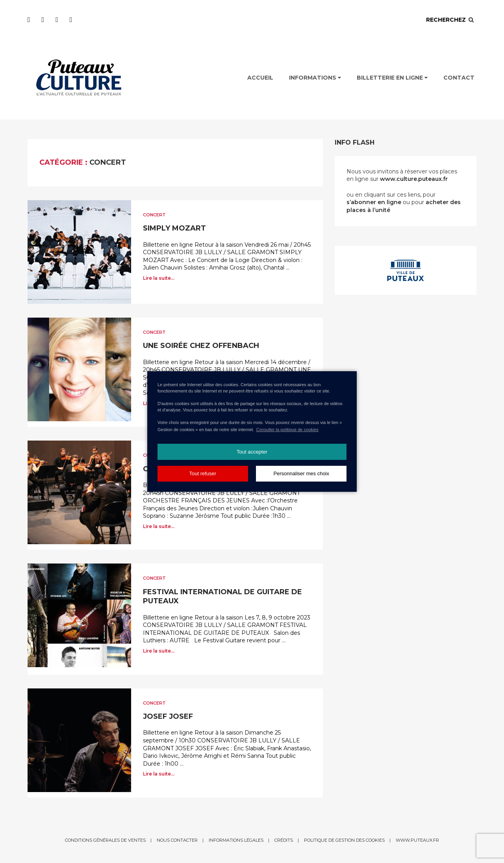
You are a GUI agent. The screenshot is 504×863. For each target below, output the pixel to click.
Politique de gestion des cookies (344, 840)
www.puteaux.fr (417, 840)
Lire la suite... (159, 278)
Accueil (260, 78)
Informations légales (236, 840)
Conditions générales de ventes (105, 840)
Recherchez (450, 20)
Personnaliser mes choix (301, 473)
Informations (315, 78)
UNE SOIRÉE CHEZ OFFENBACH (201, 346)
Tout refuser (203, 473)
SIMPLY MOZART (174, 228)
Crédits (284, 840)
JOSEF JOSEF (168, 716)
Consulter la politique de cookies (287, 430)
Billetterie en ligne (392, 78)
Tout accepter (252, 452)
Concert (154, 215)
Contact (459, 78)
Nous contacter (177, 840)
